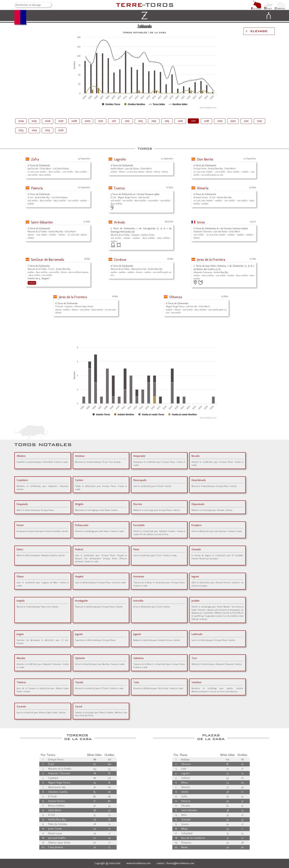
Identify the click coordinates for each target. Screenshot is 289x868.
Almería (203, 188)
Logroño (120, 159)
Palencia (37, 188)
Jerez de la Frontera (211, 260)
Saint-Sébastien (42, 222)
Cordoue (120, 260)
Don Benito (205, 159)
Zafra (35, 159)
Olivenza (176, 297)
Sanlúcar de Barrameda (48, 260)
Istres (201, 222)
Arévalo (120, 222)
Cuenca (119, 188)
